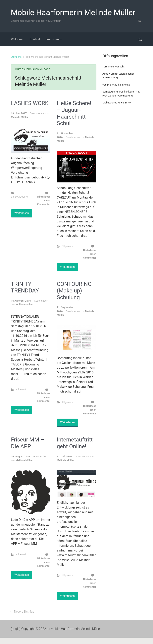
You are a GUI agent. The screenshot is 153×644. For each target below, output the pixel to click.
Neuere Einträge (24, 612)
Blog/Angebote (19, 197)
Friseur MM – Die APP (28, 443)
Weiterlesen (22, 213)
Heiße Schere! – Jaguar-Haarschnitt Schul (74, 113)
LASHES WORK (30, 103)
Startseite (16, 57)
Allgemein (67, 246)
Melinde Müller (20, 117)
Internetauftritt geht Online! (75, 443)
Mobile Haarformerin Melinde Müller (73, 13)
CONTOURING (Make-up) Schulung (74, 291)
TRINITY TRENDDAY (25, 287)
